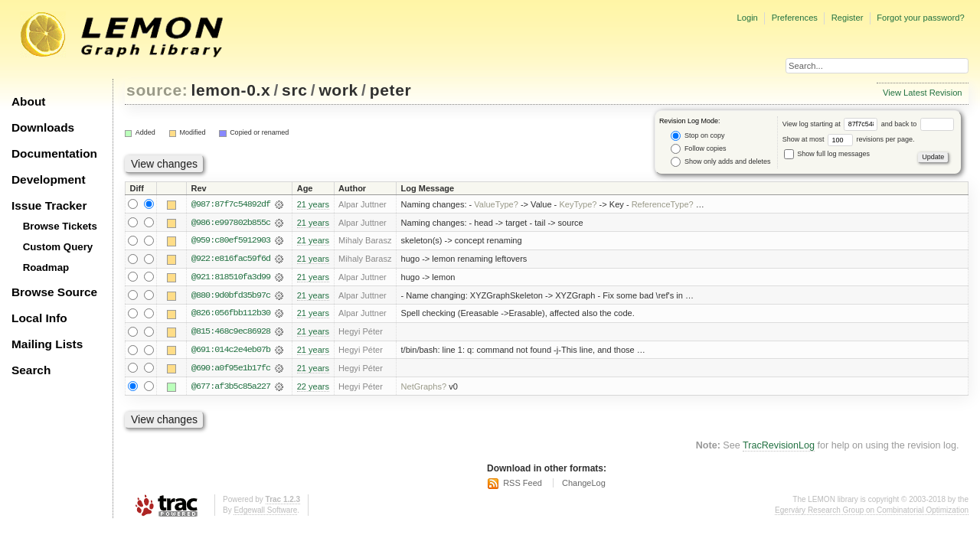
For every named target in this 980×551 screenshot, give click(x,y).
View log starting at (832, 124)
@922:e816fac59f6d (231, 259)
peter (391, 90)
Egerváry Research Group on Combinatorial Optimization (872, 512)
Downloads (43, 127)
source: (157, 90)
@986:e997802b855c (231, 223)
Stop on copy (697, 136)
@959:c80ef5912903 (231, 241)
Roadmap (46, 267)
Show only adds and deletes (720, 162)
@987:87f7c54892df (231, 204)
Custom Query (58, 247)
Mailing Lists (47, 344)
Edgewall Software (265, 512)
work (338, 90)
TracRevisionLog (779, 448)
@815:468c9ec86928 (231, 333)
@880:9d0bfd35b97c (231, 296)
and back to (918, 124)
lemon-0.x (231, 90)
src (294, 90)
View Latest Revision (923, 93)
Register (848, 18)
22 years (313, 388)
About (28, 101)
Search (31, 370)
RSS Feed (523, 485)
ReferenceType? (663, 204)
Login (747, 18)
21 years (313, 204)
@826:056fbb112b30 (231, 315)
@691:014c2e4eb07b (231, 351)
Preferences (795, 18)
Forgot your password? (920, 18)
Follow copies (698, 149)
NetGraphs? (424, 388)
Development (49, 179)
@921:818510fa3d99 (231, 278)
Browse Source (54, 292)
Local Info (39, 318)
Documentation (54, 153)
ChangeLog (584, 485)
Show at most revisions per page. (849, 139)
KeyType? (578, 204)
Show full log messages (827, 154)
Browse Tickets (60, 226)
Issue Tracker (49, 205)
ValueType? (496, 204)
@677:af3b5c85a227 (231, 388)
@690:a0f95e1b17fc (231, 370)
